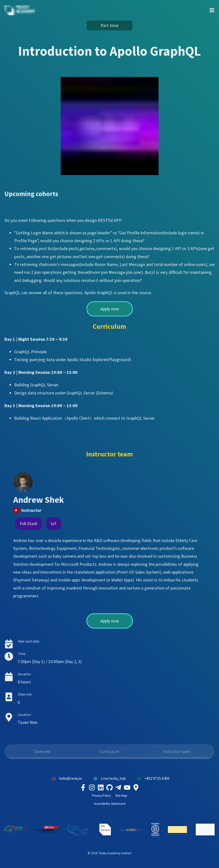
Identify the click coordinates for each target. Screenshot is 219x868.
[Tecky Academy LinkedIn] (101, 787)
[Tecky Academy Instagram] (92, 787)
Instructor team (177, 751)
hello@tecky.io (66, 779)
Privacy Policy (101, 796)
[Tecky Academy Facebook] (83, 787)
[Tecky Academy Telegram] (118, 787)
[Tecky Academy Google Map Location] (136, 787)
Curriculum (109, 751)
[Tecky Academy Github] (110, 787)
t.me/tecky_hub (108, 779)
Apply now (110, 309)
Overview (42, 751)
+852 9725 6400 (152, 779)
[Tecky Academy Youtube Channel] (127, 787)
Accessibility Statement (110, 804)
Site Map (121, 796)
